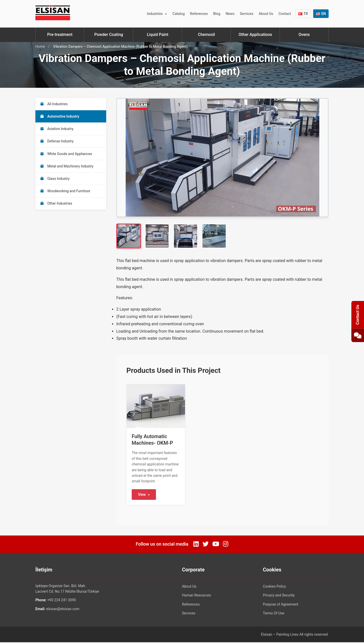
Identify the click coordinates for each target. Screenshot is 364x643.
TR (303, 14)
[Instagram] (226, 545)
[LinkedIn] (196, 545)
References (199, 14)
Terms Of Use (274, 614)
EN (321, 14)
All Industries (54, 104)
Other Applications (255, 35)
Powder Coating (109, 35)
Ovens (304, 35)
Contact (285, 14)
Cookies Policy (274, 587)
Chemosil (206, 35)
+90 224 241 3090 (62, 601)
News (230, 14)
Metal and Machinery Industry (67, 167)
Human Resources (196, 596)
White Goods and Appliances (66, 155)
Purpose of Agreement (281, 605)
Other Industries (56, 205)
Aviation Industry (57, 129)
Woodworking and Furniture (66, 192)
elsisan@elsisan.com (63, 609)
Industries (155, 14)
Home (40, 47)
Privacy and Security (279, 596)
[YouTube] (216, 545)
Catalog (178, 14)
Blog (217, 14)
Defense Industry (57, 142)
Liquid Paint (158, 35)
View (144, 495)
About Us (266, 14)
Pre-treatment (60, 35)
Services (247, 14)
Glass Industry (55, 180)
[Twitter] (206, 545)
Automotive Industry (60, 117)
